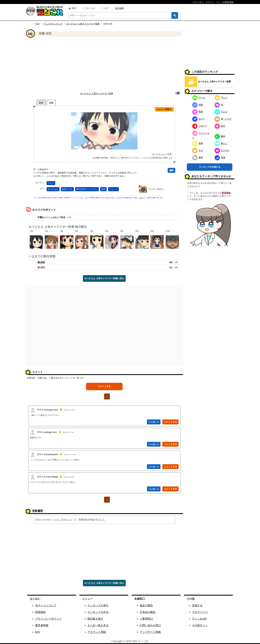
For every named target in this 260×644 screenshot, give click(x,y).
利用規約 (40, 612)
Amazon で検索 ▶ (164, 109)
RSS (37, 632)
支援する (197, 605)
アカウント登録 (97, 632)
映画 (198, 112)
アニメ (51, 183)
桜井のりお (67, 189)
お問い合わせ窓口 (150, 625)
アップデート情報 (150, 632)
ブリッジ (113, 189)
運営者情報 (42, 625)
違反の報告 (146, 605)
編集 (171, 170)
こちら (141, 198)
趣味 (220, 136)
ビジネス (222, 150)
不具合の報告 (148, 612)
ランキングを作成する (210, 167)
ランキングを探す (98, 605)
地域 (220, 157)
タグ (106, 8)
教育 (198, 157)
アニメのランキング (53, 24)
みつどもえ (53, 189)
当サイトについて (46, 605)
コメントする (104, 386)
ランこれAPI (199, 619)
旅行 (220, 126)
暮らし (221, 143)
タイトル (90, 8)
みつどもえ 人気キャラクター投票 (83, 24)
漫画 (103, 189)
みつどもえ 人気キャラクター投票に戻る (104, 278)
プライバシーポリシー (48, 619)
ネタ (198, 150)
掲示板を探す (95, 619)
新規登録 (226, 193)
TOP (37, 24)
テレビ (221, 112)
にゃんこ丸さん (156, 189)
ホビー (199, 119)
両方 (74, 8)
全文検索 (119, 8)
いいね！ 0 (154, 422)
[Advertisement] (104, 64)
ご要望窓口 (146, 619)
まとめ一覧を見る (98, 625)
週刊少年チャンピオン (87, 189)
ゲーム (199, 98)
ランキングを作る (98, 612)
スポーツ (200, 126)
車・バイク (223, 119)
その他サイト (200, 625)
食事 (198, 143)
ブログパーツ (200, 612)
